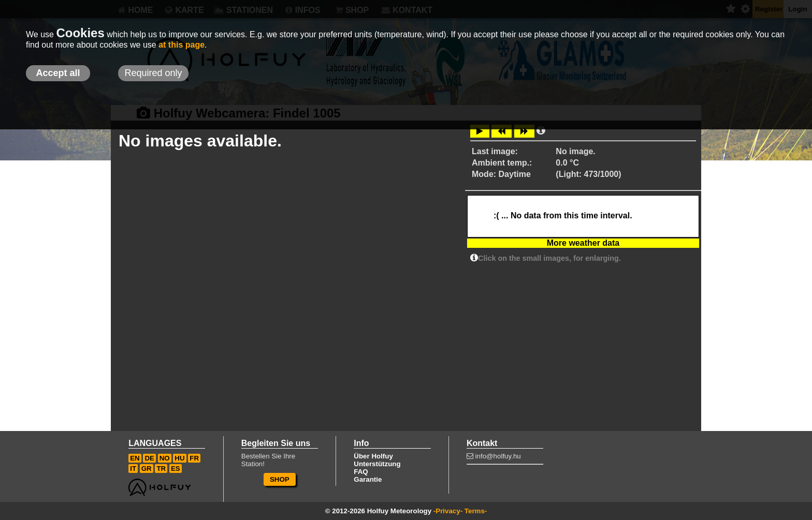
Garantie (368, 479)
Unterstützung (377, 464)
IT (133, 469)
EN (135, 458)
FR (194, 458)
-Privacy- (448, 511)
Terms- (476, 511)
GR (147, 469)
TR (161, 469)
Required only (153, 73)
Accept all (58, 73)
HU (179, 458)
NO (165, 458)
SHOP (280, 479)
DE (149, 458)
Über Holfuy (373, 456)
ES (176, 469)
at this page (182, 45)
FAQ (361, 472)
